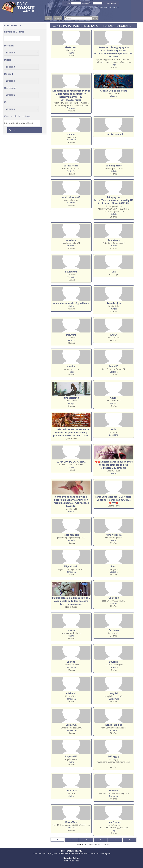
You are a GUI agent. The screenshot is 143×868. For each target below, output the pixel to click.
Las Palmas (114, 699)
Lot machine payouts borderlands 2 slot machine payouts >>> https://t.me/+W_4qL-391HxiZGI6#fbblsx (71, 95)
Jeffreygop (114, 756)
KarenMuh (71, 822)
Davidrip (114, 662)
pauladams (71, 272)
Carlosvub (71, 725)
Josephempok (71, 535)
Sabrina (71, 662)
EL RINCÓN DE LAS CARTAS (71, 462)
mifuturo (71, 335)
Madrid (71, 53)
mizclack (71, 240)
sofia (114, 429)
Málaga (71, 372)
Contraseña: (87, 3)
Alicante (114, 96)
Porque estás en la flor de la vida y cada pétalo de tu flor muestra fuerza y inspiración (71, 601)
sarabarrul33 (71, 166)
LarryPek (114, 693)
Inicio (48, 18)
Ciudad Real (71, 828)
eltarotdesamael (114, 134)
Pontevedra (71, 246)
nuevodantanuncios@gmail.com (71, 303)
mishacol (71, 693)
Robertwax (114, 240)
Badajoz (71, 403)
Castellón (71, 171)
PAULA (114, 335)
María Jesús (71, 47)
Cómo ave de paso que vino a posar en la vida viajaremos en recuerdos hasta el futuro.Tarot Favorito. (71, 501)
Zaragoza (71, 108)
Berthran (114, 630)
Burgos (114, 309)
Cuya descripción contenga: (18, 116)
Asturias (114, 403)
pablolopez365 (114, 166)
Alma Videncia (114, 535)
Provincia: (9, 46)
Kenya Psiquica (114, 725)
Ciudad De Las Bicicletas (114, 91)
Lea (114, 272)
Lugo (114, 65)
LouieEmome (114, 822)
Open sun (114, 598)
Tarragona (114, 796)
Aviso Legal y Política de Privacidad (57, 853)
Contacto (36, 853)
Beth (114, 566)
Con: (6, 102)
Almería (71, 540)
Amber (114, 398)
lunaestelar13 (71, 398)
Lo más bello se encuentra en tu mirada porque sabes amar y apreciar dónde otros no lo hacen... (71, 432)
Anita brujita (114, 303)
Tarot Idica (71, 791)
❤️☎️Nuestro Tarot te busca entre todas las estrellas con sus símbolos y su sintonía (114, 465)
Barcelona (71, 140)
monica (71, 366)
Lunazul (71, 630)
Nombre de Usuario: (14, 32)
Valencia (71, 203)
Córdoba (114, 372)
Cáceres (114, 603)
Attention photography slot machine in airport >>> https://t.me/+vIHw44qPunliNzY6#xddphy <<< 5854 (117, 52)
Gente (58, 18)
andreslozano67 (71, 197)
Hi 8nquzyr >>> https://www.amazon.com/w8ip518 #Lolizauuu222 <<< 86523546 (114, 200)
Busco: (7, 60)
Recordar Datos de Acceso (99, 7)
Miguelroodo (71, 566)
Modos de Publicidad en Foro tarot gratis (93, 853)
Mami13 (114, 366)
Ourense (114, 667)
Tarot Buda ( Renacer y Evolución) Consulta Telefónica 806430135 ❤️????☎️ (114, 500)
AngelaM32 (71, 756)
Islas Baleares (71, 730)
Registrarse (115, 7)
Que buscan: (10, 88)
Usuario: (67, 3)
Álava (114, 765)
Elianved (114, 791)
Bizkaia (114, 171)
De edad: (9, 74)
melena (71, 134)
